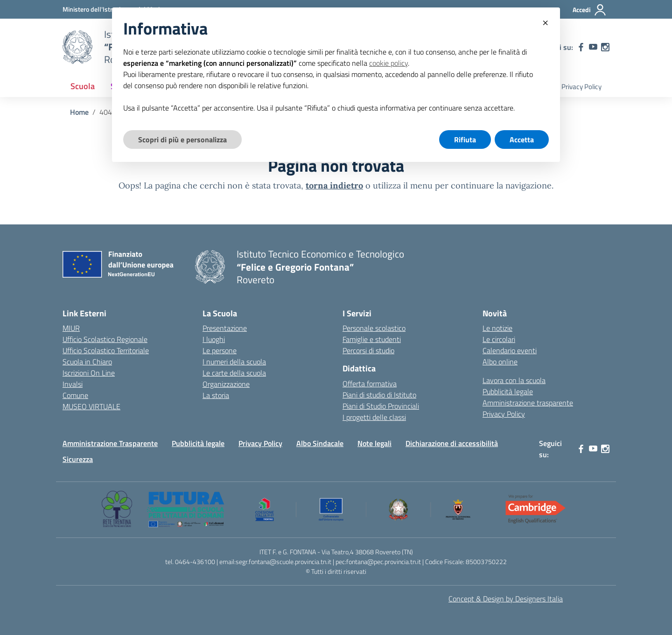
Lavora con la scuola (514, 380)
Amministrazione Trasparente (110, 443)
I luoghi (214, 339)
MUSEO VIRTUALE (91, 406)
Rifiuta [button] (465, 140)
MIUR (71, 328)
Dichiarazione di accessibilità (452, 443)
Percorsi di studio (368, 350)
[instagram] (605, 47)
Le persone (220, 350)
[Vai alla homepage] (77, 47)
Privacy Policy (581, 87)
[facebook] (581, 47)
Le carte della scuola (234, 373)
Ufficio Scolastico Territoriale (106, 350)
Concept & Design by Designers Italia (506, 599)
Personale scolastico (374, 328)
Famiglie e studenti (372, 339)
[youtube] (593, 47)
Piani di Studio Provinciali (381, 406)
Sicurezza (78, 459)
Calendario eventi (510, 350)
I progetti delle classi (374, 417)
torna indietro (334, 185)
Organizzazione (226, 384)
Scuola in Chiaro (87, 362)
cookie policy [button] (388, 63)
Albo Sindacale (320, 443)
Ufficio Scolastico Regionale (105, 339)
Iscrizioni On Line (89, 373)
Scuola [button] (83, 86)
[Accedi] (590, 10)
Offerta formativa (370, 384)
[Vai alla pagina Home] (79, 112)
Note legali (374, 443)
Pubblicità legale (508, 391)
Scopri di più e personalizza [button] (182, 140)
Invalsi (73, 384)
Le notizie (497, 328)
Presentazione (225, 328)
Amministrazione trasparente (528, 403)
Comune (75, 395)
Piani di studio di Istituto (379, 395)
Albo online (500, 362)
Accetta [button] (522, 140)
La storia (216, 395)
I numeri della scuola (234, 362)
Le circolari (499, 339)
